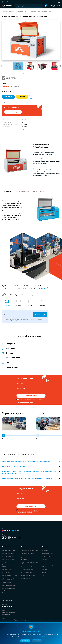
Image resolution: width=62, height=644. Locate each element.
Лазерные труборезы (8, 557)
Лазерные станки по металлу (10, 554)
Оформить (8, 97)
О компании (45, 551)
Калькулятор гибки (26, 579)
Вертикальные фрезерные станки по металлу (9, 579)
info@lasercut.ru (56, 7)
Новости (44, 562)
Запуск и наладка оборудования (30, 551)
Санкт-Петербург (7, 601)
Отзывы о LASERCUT (47, 554)
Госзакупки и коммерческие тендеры (49, 566)
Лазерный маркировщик (9, 559)
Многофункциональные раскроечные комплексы (9, 590)
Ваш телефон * (22, 389)
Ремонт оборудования (27, 570)
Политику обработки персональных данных (21, 322)
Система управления (23, 192)
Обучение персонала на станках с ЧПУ (30, 563)
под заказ (6, 87)
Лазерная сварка (6, 570)
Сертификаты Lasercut (48, 557)
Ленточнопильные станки (9, 586)
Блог (43, 576)
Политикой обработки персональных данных (26, 639)
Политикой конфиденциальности (23, 637)
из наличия (16, 87)
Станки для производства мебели (9, 566)
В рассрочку (22, 97)
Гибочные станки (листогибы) (10, 576)
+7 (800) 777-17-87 (54, 5)
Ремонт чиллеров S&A (27, 567)
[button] (61, 66)
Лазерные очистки (7, 573)
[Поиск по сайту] (29, 6)
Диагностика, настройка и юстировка (28, 559)
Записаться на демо (13, 112)
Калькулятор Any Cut (27, 573)
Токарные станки (6, 583)
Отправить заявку (31, 397)
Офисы (44, 573)
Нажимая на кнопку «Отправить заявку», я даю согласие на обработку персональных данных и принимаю (31, 402)
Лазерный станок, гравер (9, 551)
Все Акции (45, 559)
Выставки (44, 570)
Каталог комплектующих (9, 593)
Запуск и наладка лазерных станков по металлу (28, 555)
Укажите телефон (10, 316)
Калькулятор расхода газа (28, 576)
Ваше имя (20, 384)
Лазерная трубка (39, 192)
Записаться (40, 316)
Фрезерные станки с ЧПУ (9, 562)
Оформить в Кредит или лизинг (10, 102)
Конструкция (8, 192)
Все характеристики (8, 132)
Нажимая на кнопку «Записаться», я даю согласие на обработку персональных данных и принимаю (24, 321)
